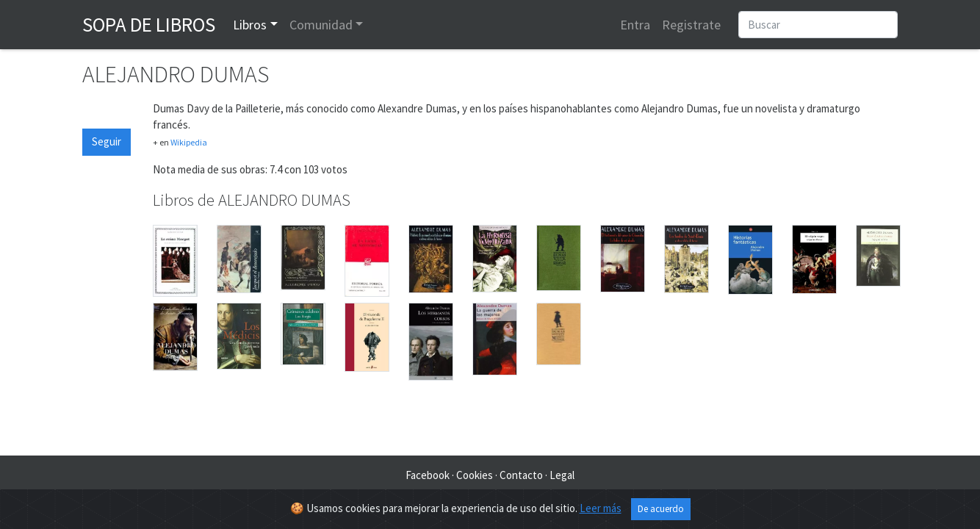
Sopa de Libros (149, 24)
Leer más (601, 508)
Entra (635, 25)
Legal (562, 475)
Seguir (107, 141)
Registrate (691, 25)
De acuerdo (661, 509)
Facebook (428, 475)
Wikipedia (189, 142)
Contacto (521, 475)
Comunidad (321, 25)
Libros (250, 25)
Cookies (475, 475)
